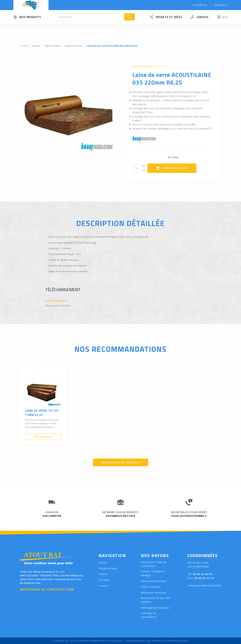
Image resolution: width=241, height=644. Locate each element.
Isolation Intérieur (143, 66)
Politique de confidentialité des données (170, 641)
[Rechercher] (90, 17)
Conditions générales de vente (137, 641)
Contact (221, 5)
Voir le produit (43, 437)
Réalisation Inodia (97, 641)
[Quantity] (138, 168)
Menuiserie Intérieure (154, 593)
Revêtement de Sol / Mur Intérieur (156, 600)
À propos (200, 5)
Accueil (103, 562)
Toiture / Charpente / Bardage (154, 573)
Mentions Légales (114, 641)
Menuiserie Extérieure (154, 581)
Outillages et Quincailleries (149, 615)
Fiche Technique (56, 301)
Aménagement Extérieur (155, 608)
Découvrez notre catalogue (120, 462)
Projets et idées (169, 17)
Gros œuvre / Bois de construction (154, 564)
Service (203, 17)
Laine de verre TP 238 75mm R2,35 (42, 413)
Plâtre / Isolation (151, 587)
